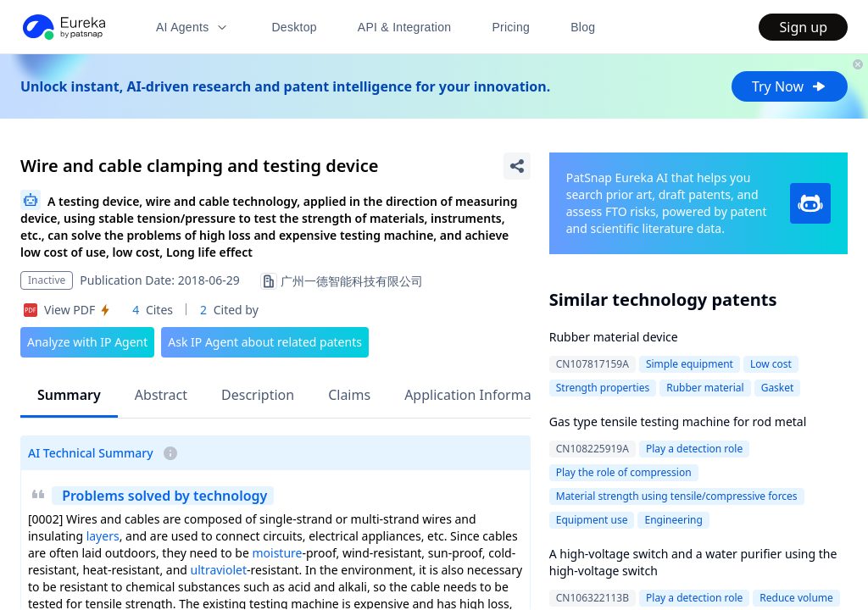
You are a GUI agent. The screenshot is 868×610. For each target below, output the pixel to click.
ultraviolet (219, 570)
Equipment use (592, 520)
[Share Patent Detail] (517, 166)
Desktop (294, 27)
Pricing (511, 27)
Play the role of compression (624, 472)
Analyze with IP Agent (87, 342)
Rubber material (705, 388)
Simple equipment (690, 364)
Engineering (673, 520)
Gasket (778, 388)
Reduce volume (796, 598)
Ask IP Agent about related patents (265, 342)
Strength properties (603, 388)
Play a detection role (694, 449)
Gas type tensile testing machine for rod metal (678, 421)
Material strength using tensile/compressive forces (677, 496)
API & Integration (405, 27)
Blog (583, 27)
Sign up (803, 27)
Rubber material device (614, 337)
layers (103, 536)
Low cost (771, 364)
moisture (277, 553)
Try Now (790, 86)
